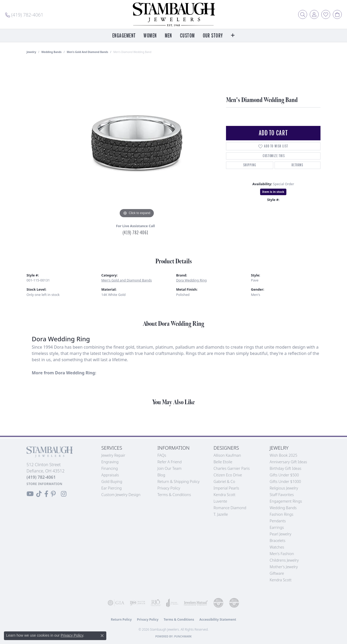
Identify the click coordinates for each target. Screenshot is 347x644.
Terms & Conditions (174, 495)
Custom (188, 36)
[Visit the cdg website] (218, 603)
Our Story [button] (213, 36)
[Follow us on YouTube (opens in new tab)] (30, 494)
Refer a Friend (170, 462)
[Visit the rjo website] (156, 603)
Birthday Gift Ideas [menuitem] (285, 468)
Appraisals (110, 475)
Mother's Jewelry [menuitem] (284, 567)
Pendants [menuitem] (278, 521)
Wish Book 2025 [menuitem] (283, 455)
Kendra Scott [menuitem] (280, 580)
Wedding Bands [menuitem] (283, 508)
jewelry (31, 52)
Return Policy (121, 619)
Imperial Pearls (227, 488)
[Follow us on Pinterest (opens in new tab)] (53, 494)
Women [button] (150, 36)
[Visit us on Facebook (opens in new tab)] (46, 494)
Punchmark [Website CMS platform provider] (183, 636)
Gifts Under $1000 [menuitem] (285, 481)
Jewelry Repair (113, 455)
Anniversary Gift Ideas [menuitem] (288, 462)
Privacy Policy (169, 488)
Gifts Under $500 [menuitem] (284, 475)
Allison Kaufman (227, 455)
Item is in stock (273, 192)
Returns (297, 165)
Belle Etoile (223, 462)
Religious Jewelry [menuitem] (284, 488)
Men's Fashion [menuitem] (282, 554)
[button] (303, 14)
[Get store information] (44, 484)
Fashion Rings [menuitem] (281, 514)
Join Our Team (170, 468)
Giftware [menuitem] (277, 573)
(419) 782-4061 (135, 233)
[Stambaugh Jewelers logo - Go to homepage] (173, 14)
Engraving (110, 462)
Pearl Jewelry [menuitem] (280, 534)
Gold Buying (112, 481)
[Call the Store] (41, 477)
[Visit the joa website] (172, 603)
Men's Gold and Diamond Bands (87, 52)
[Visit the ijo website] (138, 603)
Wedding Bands (52, 52)
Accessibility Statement (218, 619)
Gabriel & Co (224, 481)
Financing (110, 468)
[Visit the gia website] (116, 603)
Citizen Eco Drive (228, 475)
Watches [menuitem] (277, 547)
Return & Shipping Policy (179, 481)
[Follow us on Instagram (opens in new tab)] (64, 494)
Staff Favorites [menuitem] (282, 495)
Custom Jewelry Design (121, 495)
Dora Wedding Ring (191, 280)
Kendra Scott (225, 495)
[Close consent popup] (102, 636)
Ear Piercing (112, 488)
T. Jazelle (221, 514)
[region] (137, 141)
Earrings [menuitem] (277, 527)
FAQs (162, 455)
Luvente (220, 501)
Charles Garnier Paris (232, 468)
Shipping (250, 165)
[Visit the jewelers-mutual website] (196, 603)
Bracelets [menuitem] (277, 541)
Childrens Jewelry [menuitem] (284, 560)
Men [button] (169, 36)
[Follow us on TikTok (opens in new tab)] (39, 494)
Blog (161, 475)
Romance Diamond (230, 508)
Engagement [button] (124, 36)
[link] (24, 14)
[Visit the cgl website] (234, 603)
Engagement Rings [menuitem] (286, 501)
